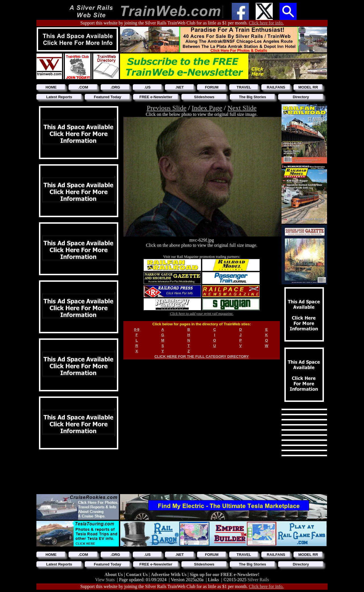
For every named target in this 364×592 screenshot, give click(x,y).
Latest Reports (59, 97)
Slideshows (204, 97)
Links (213, 580)
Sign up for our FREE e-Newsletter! (225, 574)
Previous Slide (167, 108)
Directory (301, 97)
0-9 (137, 329)
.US (148, 87)
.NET (180, 87)
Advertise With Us (169, 574)
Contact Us (137, 574)
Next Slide (242, 108)
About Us (114, 574)
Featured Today (107, 97)
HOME (51, 87)
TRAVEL (244, 87)
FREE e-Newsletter (156, 97)
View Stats (105, 580)
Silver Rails (258, 580)
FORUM (212, 87)
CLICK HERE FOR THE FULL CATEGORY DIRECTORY (202, 356)
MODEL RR (308, 87)
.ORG (115, 87)
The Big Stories (252, 97)
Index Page (207, 108)
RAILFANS (276, 87)
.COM (83, 87)
